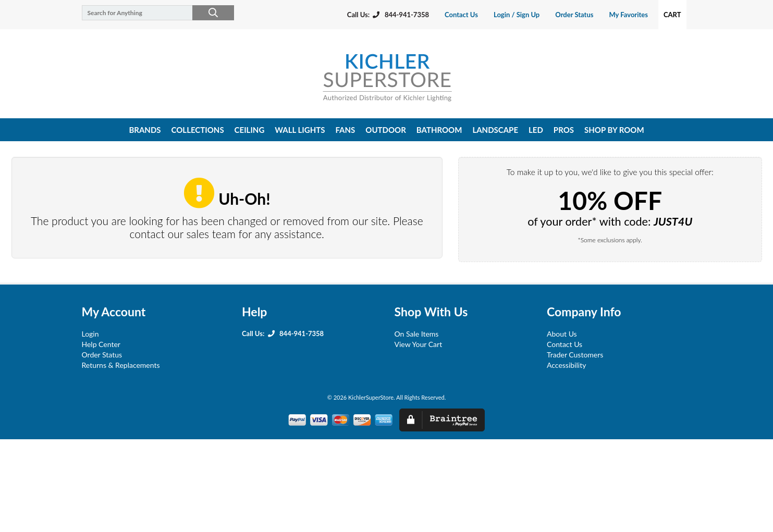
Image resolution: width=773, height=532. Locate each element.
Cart (672, 15)
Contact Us (461, 15)
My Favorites (628, 15)
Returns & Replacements (121, 365)
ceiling (250, 130)
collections (198, 130)
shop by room (614, 130)
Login (90, 334)
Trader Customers (575, 355)
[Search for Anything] (154, 13)
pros (564, 130)
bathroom (439, 130)
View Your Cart (419, 344)
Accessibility (566, 365)
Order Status (574, 15)
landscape (495, 130)
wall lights (300, 130)
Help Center (101, 344)
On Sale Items (417, 334)
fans (345, 130)
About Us (562, 334)
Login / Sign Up (517, 15)
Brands (145, 130)
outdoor (386, 130)
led (536, 130)
